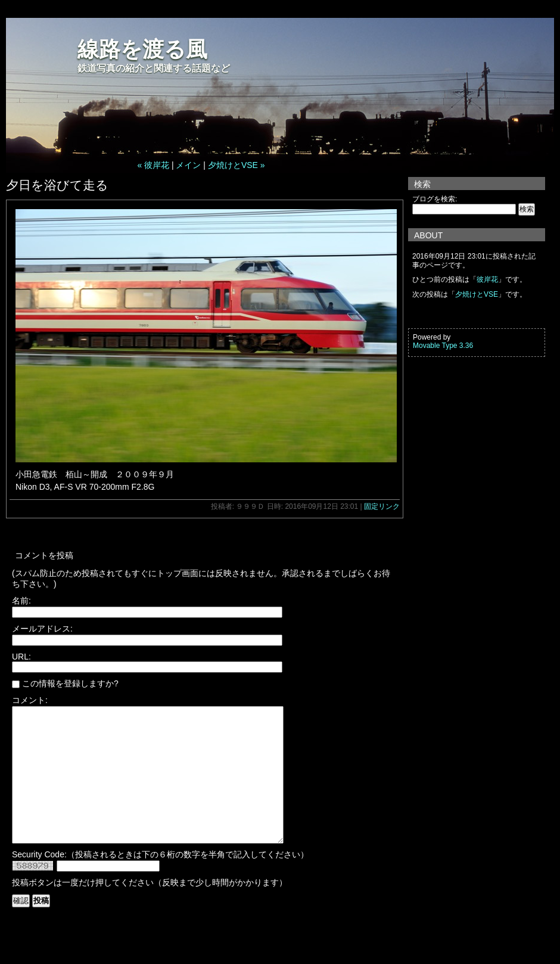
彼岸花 (487, 279)
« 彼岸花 (153, 165)
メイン (188, 165)
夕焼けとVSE (477, 294)
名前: (21, 601)
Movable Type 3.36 (443, 346)
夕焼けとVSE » (237, 165)
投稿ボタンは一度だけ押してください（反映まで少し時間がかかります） (150, 909)
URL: (21, 657)
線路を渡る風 (142, 49)
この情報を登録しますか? (65, 683)
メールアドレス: (42, 629)
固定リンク (382, 506)
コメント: (30, 700)
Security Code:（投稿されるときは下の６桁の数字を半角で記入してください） (160, 881)
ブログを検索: (435, 199)
